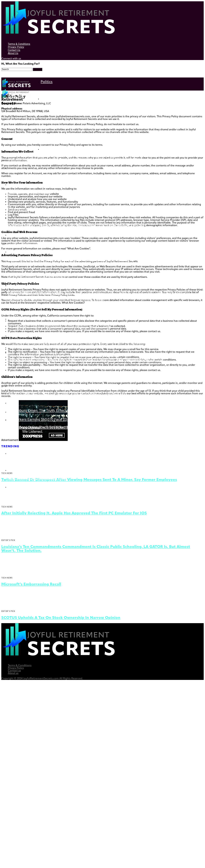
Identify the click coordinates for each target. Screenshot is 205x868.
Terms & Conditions (19, 44)
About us (13, 53)
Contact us (14, 50)
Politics (47, 82)
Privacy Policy (16, 47)
